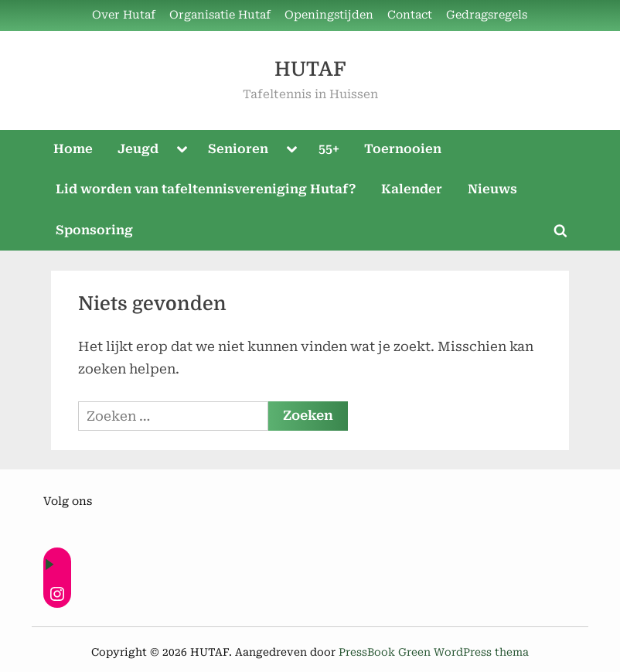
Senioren (238, 149)
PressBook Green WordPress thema (434, 652)
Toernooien (403, 149)
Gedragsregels (487, 15)
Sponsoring (94, 230)
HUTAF (310, 69)
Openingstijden (329, 15)
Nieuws (492, 189)
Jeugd (138, 149)
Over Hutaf (124, 15)
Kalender (412, 189)
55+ (329, 149)
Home (73, 149)
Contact (410, 15)
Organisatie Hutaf (220, 15)
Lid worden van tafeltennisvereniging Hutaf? (206, 189)
